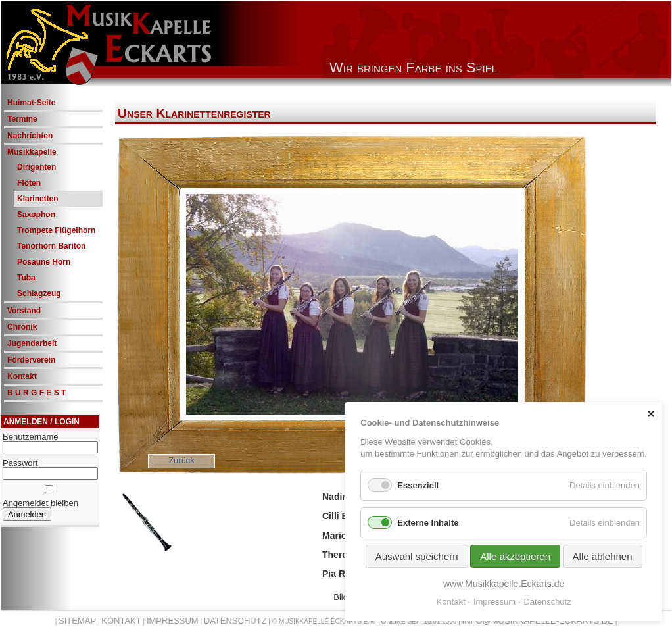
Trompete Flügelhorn (56, 230)
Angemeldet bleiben (40, 503)
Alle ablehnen (603, 556)
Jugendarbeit (32, 343)
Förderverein (31, 360)
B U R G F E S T (36, 393)
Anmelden (27, 514)
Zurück (181, 460)
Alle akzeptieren (515, 556)
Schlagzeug (39, 293)
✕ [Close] (651, 414)
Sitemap (77, 621)
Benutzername (31, 437)
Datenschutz (235, 621)
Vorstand (24, 311)
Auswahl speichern (417, 556)
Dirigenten (36, 167)
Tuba (26, 278)
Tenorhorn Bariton (51, 246)
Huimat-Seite (31, 103)
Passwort (20, 463)
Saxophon (36, 215)
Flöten (29, 183)
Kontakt (22, 376)
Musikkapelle (32, 152)
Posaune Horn (44, 262)
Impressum (173, 621)
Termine (22, 119)
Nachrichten (30, 136)
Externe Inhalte (428, 523)
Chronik (22, 327)
